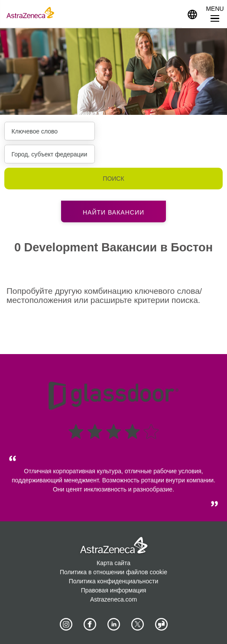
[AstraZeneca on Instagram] (66, 624)
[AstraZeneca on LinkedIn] (114, 624)
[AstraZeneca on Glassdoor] (161, 624)
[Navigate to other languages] (192, 14)
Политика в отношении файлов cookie (114, 572)
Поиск (113, 179)
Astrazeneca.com (114, 599)
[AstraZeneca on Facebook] (90, 624)
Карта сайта (114, 563)
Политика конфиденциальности (114, 581)
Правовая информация (114, 590)
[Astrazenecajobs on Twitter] (137, 624)
